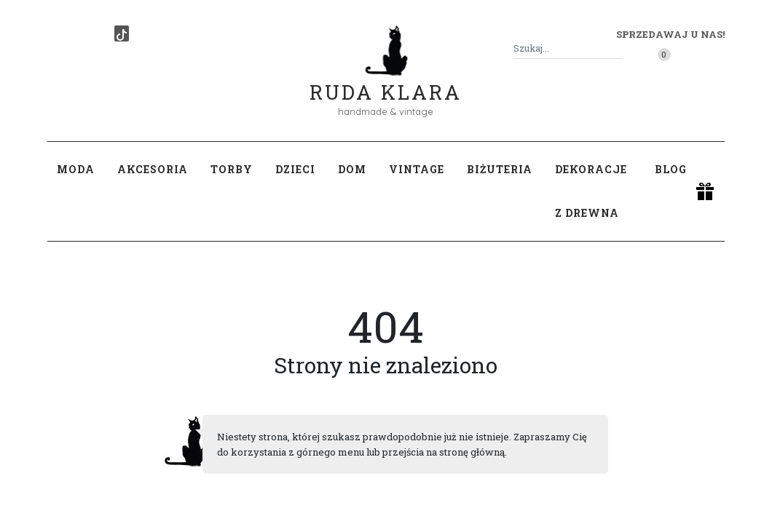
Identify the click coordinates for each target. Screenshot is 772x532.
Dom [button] (352, 169)
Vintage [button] (417, 169)
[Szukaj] (617, 48)
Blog (671, 169)
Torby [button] (232, 169)
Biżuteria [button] (500, 169)
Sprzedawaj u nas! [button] (670, 34)
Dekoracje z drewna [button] (591, 191)
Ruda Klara (386, 80)
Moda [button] (76, 169)
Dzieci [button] (295, 169)
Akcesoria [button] (153, 169)
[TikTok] (122, 33)
